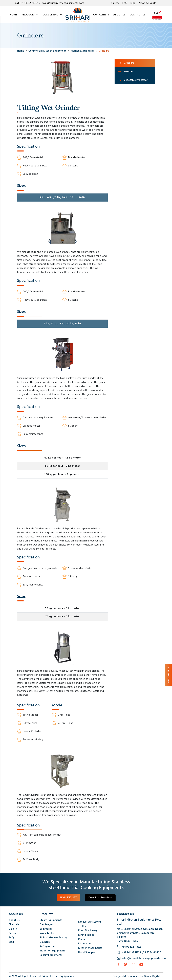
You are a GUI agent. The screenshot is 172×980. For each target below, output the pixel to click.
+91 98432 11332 (131, 947)
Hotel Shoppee (87, 952)
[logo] (78, 15)
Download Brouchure (100, 898)
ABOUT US (119, 15)
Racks (82, 939)
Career (12, 933)
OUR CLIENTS (101, 15)
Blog (133, 3)
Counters (45, 942)
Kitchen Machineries (90, 948)
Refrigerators (47, 946)
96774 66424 (153, 953)
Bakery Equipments (51, 955)
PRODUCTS (30, 15)
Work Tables (47, 933)
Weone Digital (152, 976)
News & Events (148, 3)
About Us (14, 920)
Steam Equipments (51, 920)
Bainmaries (46, 929)
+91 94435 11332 (132, 953)
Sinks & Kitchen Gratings (54, 938)
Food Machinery (88, 931)
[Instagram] (134, 965)
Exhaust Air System (90, 922)
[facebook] (119, 964)
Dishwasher (85, 944)
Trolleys (83, 926)
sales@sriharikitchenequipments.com (63, 3)
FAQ (125, 3)
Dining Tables (86, 935)
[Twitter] (126, 964)
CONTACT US (138, 15)
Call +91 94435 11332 (26, 3)
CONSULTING (52, 15)
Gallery (115, 3)
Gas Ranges (46, 925)
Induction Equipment (52, 951)
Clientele (14, 925)
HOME (14, 15)
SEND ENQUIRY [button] (68, 898)
